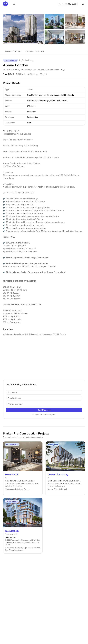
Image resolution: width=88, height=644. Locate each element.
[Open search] (14, 4)
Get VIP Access (44, 410)
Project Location (35, 51)
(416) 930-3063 (68, 4)
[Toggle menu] (83, 4)
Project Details (13, 51)
